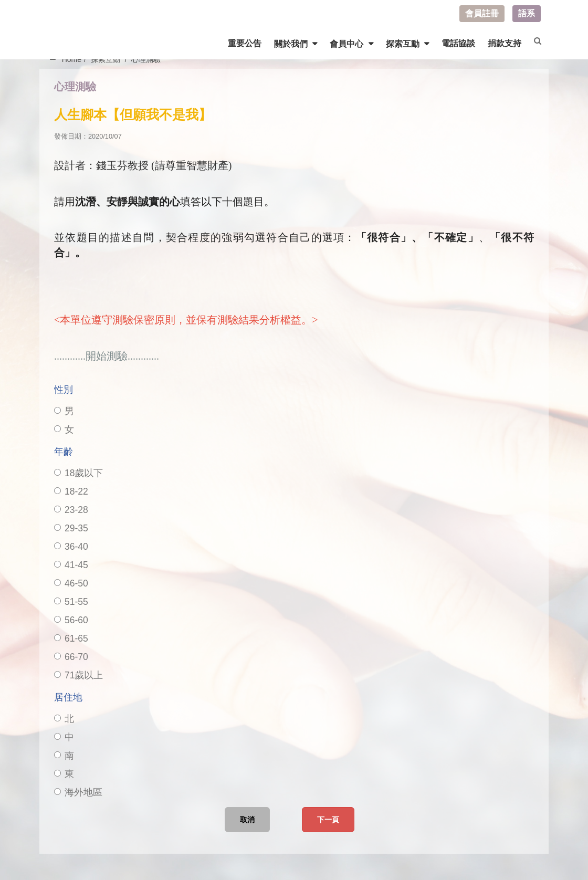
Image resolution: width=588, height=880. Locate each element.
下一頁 (328, 820)
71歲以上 (78, 675)
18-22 (71, 491)
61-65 (71, 638)
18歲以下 (78, 473)
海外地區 (78, 792)
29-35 (71, 528)
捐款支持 (503, 43)
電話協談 (457, 43)
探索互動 (402, 44)
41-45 (71, 565)
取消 (247, 820)
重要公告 (243, 43)
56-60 (71, 620)
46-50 (71, 583)
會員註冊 (482, 13)
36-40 (71, 547)
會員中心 (346, 44)
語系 (527, 13)
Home (72, 59)
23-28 (71, 510)
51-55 (71, 602)
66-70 (71, 657)
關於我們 (290, 44)
